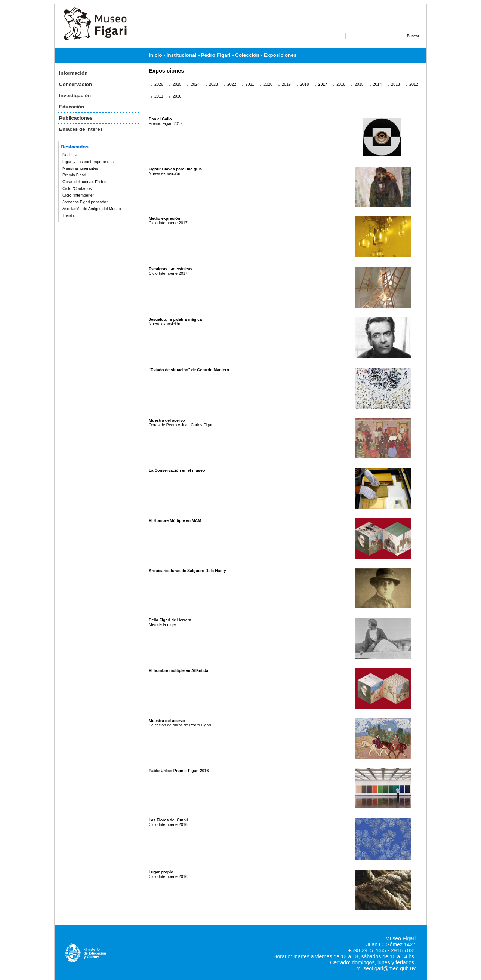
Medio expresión (164, 218)
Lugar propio (161, 872)
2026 (159, 84)
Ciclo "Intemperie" (78, 195)
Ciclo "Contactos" (78, 188)
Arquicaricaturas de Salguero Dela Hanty (187, 571)
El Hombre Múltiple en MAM (175, 520)
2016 (341, 84)
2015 (359, 84)
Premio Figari (74, 175)
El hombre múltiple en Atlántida (178, 670)
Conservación (75, 84)
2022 (232, 84)
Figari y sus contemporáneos (88, 162)
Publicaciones (76, 118)
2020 (268, 84)
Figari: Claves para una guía (175, 169)
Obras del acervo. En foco (85, 182)
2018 (305, 84)
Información (73, 73)
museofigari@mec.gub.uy (386, 968)
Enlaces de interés (81, 129)
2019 (286, 84)
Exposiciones (280, 55)
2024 (195, 84)
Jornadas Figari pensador (85, 202)
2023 (213, 84)
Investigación (75, 96)
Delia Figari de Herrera (170, 620)
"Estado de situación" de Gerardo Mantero (189, 370)
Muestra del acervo (167, 420)
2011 (159, 96)
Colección (247, 55)
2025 (177, 84)
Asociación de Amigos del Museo (92, 209)
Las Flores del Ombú (168, 820)
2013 (395, 84)
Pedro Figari (216, 55)
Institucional (182, 55)
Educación (72, 107)
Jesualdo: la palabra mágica (175, 319)
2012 (414, 84)
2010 (177, 96)
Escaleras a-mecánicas (171, 269)
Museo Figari (400, 938)
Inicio (155, 55)
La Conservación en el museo (177, 470)
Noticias (70, 155)
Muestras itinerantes (80, 168)
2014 (377, 84)
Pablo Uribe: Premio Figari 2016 (179, 771)
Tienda (68, 215)
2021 (250, 84)
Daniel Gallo (160, 119)
